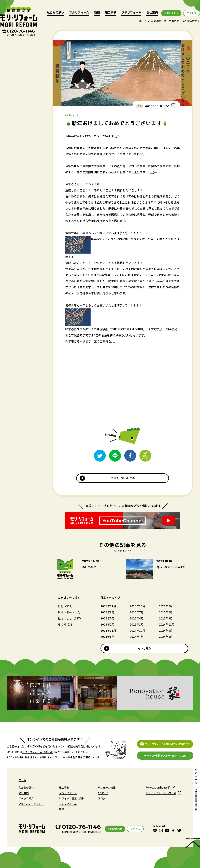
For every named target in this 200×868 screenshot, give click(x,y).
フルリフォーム (79, 13)
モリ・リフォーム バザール (161, 793)
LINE (27, 746)
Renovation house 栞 (158, 787)
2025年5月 (108, 618)
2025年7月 (137, 612)
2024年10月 (137, 630)
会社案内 (152, 13)
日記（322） (66, 606)
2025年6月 (166, 612)
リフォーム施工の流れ (72, 798)
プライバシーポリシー (31, 804)
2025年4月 (137, 618)
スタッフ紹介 (26, 798)
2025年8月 (108, 612)
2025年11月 (108, 606)
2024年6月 (166, 637)
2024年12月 (167, 624)
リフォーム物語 (107, 787)
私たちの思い (55, 13)
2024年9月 (166, 630)
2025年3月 (166, 618)
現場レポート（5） (70, 612)
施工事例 (111, 13)
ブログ (102, 798)
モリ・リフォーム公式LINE (37, 752)
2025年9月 (166, 606)
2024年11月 (108, 630)
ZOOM (36, 746)
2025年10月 (137, 606)
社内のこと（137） (70, 618)
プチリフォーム (131, 13)
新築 (97, 13)
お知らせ (103, 793)
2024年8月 (108, 637)
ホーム (143, 21)
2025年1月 (137, 624)
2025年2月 (108, 624)
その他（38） (67, 624)
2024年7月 (137, 637)
